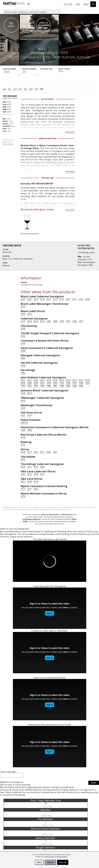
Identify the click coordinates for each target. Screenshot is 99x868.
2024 (23, 307)
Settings (50, 862)
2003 (55, 383)
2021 (10, 89)
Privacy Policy (62, 857)
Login (78, 4)
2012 (68, 299)
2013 (75, 380)
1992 (29, 386)
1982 (49, 321)
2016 (20, 89)
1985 (68, 386)
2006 (36, 383)
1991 (36, 386)
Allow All (63, 862)
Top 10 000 (68, 4)
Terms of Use (49, 857)
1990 (42, 386)
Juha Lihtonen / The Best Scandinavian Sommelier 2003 (86, 261)
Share (94, 783)
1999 (62, 383)
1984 (75, 386)
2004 (49, 383)
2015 (26, 89)
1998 (36, 89)
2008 (87, 299)
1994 (87, 383)
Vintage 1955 (48, 178)
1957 (81, 321)
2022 (4, 89)
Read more (70, 132)
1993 (23, 386)
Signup (86, 4)
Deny (39, 862)
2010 (81, 299)
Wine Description (48, 138)
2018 (15, 89)
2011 (75, 299)
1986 (62, 386)
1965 (75, 321)
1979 (62, 321)
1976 (68, 321)
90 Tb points (48, 99)
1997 (75, 383)
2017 (49, 299)
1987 (55, 386)
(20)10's (24, 423)
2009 (31, 89)
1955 (41, 89)
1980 (55, 321)
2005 (42, 383)
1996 (81, 383)
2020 (23, 329)
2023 (23, 299)
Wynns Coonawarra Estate (30, 57)
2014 (62, 299)
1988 (49, 386)
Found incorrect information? (8, 142)
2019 (36, 299)
